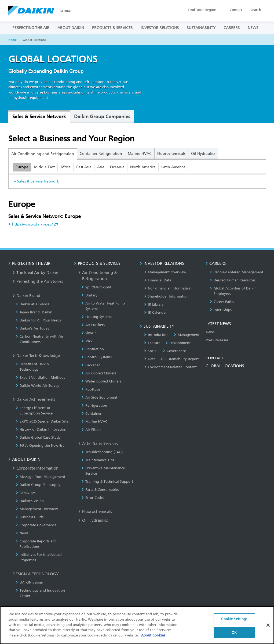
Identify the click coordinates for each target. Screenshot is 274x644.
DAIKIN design (30, 582)
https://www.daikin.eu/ (33, 224)
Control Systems (97, 357)
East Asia (84, 167)
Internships (221, 310)
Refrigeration (94, 405)
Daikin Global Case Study (38, 437)
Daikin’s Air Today (33, 328)
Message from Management (41, 477)
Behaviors (26, 493)
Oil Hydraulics (203, 154)
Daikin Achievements (34, 399)
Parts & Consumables (100, 490)
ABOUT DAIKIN (71, 28)
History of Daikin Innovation (41, 429)
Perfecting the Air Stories (38, 281)
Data (150, 359)
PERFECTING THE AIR (31, 28)
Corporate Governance (36, 525)
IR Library (154, 304)
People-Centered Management (237, 272)
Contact (236, 10)
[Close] (268, 630)
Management (187, 335)
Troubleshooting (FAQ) (102, 452)
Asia (101, 167)
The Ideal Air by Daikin (35, 273)
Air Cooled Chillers (99, 373)
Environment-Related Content (170, 367)
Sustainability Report (180, 359)
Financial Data (158, 280)
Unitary (89, 295)
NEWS (253, 28)
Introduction (156, 335)
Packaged (91, 365)
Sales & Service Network (39, 117)
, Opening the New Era (40, 446)
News (22, 533)
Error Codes (93, 498)
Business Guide (30, 517)
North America (143, 167)
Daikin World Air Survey (38, 386)
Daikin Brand (26, 296)
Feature (152, 343)
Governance (174, 351)
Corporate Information (36, 468)
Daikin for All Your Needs (38, 320)
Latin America (173, 167)
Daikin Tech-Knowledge (36, 356)
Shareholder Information (166, 296)
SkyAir (89, 333)
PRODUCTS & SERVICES (112, 28)
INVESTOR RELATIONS (160, 28)
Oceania (117, 167)
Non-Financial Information (168, 288)
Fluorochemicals (171, 154)
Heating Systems (97, 317)
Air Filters (91, 430)
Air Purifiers (93, 325)
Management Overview (37, 509)
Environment (178, 343)
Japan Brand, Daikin (34, 312)
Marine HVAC (140, 154)
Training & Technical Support (107, 482)
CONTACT (215, 358)
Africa (65, 167)
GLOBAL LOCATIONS (225, 366)
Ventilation (93, 349)
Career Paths (222, 302)
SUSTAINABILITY (201, 28)
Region (202, 10)
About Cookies (153, 640)
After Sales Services (98, 443)
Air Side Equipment (99, 397)
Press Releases (217, 340)
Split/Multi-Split (96, 287)
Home (12, 40)
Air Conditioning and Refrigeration (43, 154)
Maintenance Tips (98, 460)
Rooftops (91, 389)
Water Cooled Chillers (101, 381)
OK (234, 637)
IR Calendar (155, 312)
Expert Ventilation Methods (40, 378)
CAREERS (232, 28)
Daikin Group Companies (102, 117)
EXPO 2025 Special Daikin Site (42, 421)
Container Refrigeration (101, 154)
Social (151, 351)
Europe (22, 167)
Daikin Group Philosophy (38, 485)
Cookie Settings (234, 623)
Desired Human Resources (233, 280)
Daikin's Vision (30, 501)
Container (92, 414)
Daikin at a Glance (33, 304)
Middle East (44, 167)
